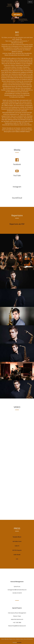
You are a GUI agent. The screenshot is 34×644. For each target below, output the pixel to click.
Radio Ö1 (17, 546)
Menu (31, 2)
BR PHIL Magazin (17, 550)
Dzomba (19, 643)
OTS (17, 559)
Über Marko (17, 15)
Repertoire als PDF (17, 224)
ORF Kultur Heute (17, 541)
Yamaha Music (17, 537)
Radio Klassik (17, 555)
